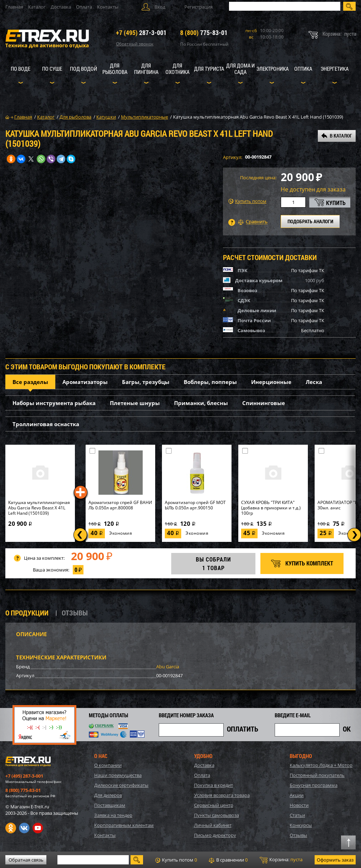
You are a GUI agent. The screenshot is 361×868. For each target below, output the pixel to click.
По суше (52, 69)
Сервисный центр (214, 805)
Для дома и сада (240, 69)
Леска (314, 382)
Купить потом (247, 201)
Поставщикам (110, 805)
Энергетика (335, 69)
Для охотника (177, 69)
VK (24, 828)
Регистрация (199, 7)
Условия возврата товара (222, 795)
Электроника (273, 69)
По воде (21, 69)
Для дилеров (108, 795)
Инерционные (271, 382)
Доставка (61, 7)
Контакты (108, 7)
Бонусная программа (314, 785)
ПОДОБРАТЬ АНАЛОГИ (310, 221)
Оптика (303, 69)
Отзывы (298, 835)
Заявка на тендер (113, 815)
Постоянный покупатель (317, 775)
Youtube (38, 828)
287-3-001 (141, 33)
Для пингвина (146, 69)
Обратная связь (26, 860)
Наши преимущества (118, 775)
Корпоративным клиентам (124, 825)
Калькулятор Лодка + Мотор (321, 765)
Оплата (84, 7)
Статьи (297, 815)
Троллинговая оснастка (46, 424)
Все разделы (30, 382)
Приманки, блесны (201, 403)
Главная (14, 7)
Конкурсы (301, 825)
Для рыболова (115, 69)
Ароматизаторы (85, 382)
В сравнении (228, 860)
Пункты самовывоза (217, 815)
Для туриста (209, 69)
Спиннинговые (264, 403)
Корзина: (281, 860)
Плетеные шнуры (135, 403)
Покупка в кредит (213, 785)
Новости (299, 805)
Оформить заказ (335, 860)
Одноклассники (11, 828)
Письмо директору (215, 835)
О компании (108, 765)
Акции (297, 795)
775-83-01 (204, 33)
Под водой (83, 69)
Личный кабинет (213, 825)
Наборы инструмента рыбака (54, 403)
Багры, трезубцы (146, 382)
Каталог (37, 7)
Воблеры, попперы (210, 382)
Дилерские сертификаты (121, 785)
